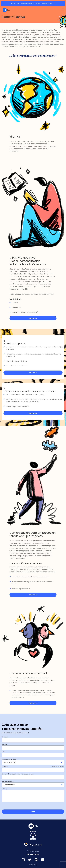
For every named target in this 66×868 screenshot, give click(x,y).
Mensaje (5, 789)
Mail (3, 752)
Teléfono (33, 767)
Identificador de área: (9, 759)
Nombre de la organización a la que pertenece (18, 774)
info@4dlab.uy (33, 854)
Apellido (4, 744)
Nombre (5, 737)
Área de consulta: (8, 781)
